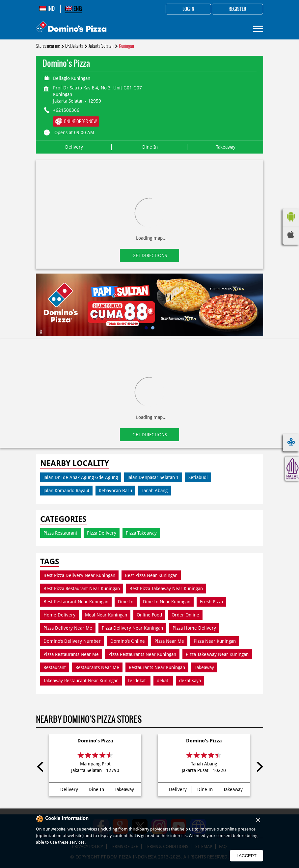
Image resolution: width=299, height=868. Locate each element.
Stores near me (48, 46)
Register (237, 9)
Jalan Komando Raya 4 (66, 491)
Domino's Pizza (95, 741)
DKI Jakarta (74, 46)
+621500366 (66, 110)
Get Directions (150, 255)
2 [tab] (153, 328)
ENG (74, 9)
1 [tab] (146, 328)
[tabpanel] (149, 305)
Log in (188, 9)
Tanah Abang (155, 491)
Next (258, 767)
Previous (41, 767)
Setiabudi (198, 477)
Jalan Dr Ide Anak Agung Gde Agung (81, 477)
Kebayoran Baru (115, 491)
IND (47, 9)
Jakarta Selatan (101, 46)
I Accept (246, 856)
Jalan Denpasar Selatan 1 (153, 477)
